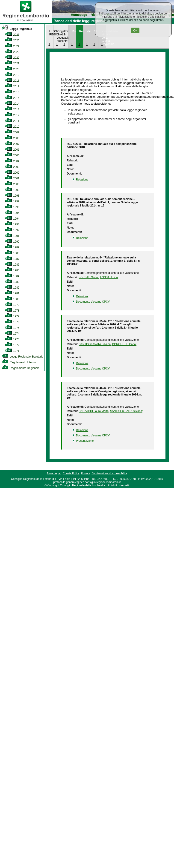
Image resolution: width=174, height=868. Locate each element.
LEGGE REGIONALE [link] (51, 33)
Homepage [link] (79, 15)
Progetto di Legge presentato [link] (59, 36)
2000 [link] (12, 184)
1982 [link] (12, 288)
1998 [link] (12, 196)
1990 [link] (12, 242)
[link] (26, 22)
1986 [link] (12, 265)
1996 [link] (12, 207)
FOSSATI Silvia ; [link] (89, 277)
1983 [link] (12, 282)
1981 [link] (12, 293)
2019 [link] (12, 75)
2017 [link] (12, 86)
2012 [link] (12, 115)
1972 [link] (12, 345)
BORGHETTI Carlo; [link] (124, 344)
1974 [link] (12, 334)
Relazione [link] (82, 180)
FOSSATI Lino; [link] (109, 277)
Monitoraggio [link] (74, 31)
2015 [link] (12, 98)
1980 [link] (12, 299)
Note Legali (54, 473)
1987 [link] (12, 259)
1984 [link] (12, 276)
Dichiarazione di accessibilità (109, 473)
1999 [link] (12, 190)
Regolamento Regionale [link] (20, 368)
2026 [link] (12, 35)
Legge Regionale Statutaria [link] (22, 357)
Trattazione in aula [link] (66, 34)
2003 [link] (12, 167)
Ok (135, 30)
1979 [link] (12, 305)
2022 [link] (12, 58)
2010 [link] (12, 127)
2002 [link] (12, 173)
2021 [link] (12, 63)
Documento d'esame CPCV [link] (93, 302)
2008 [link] (12, 138)
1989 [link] (12, 247)
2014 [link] (12, 104)
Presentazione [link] (85, 441)
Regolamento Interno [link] (18, 362)
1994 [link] (12, 219)
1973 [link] (12, 339)
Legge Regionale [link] (17, 29)
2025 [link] (12, 40)
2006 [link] (12, 150)
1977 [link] (12, 316)
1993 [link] (12, 224)
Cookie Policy (71, 473)
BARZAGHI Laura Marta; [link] (94, 411)
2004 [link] (12, 161)
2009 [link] (12, 132)
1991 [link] (12, 236)
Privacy (85, 473)
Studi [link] (96, 31)
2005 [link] (12, 155)
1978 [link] (12, 311)
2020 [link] (12, 69)
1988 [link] (12, 253)
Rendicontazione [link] (81, 31)
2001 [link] (12, 178)
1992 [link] (12, 230)
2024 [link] (12, 46)
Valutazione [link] (89, 31)
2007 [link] (12, 144)
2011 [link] (12, 121)
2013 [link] (12, 109)
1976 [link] (12, 322)
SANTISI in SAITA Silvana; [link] (95, 344)
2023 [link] (12, 52)
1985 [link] (12, 270)
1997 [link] (12, 201)
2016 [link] (12, 92)
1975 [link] (12, 328)
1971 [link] (12, 351)
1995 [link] (12, 213)
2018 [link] (12, 81)
